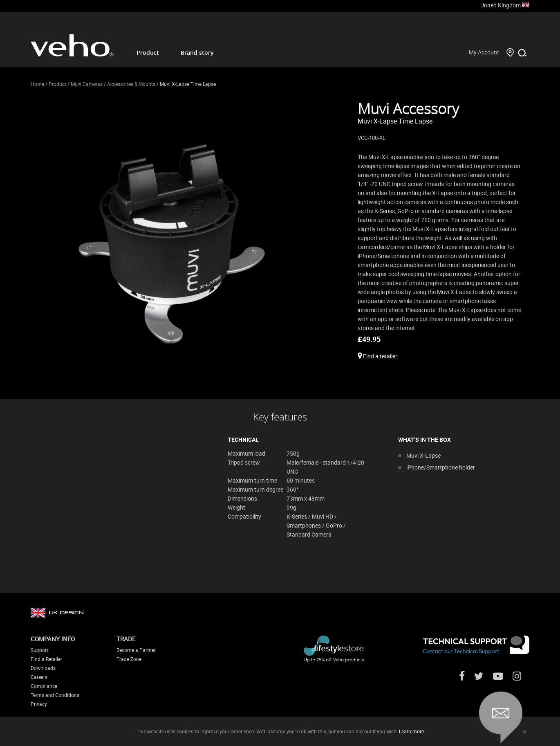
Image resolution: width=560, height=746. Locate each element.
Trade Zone (129, 659)
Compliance (44, 686)
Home (37, 84)
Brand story (197, 53)
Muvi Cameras (87, 84)
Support (39, 650)
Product (148, 53)
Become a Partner (136, 650)
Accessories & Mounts (131, 84)
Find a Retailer (46, 659)
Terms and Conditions (55, 695)
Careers (39, 677)
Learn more (411, 731)
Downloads (43, 668)
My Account (484, 52)
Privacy (39, 704)
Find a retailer (377, 356)
